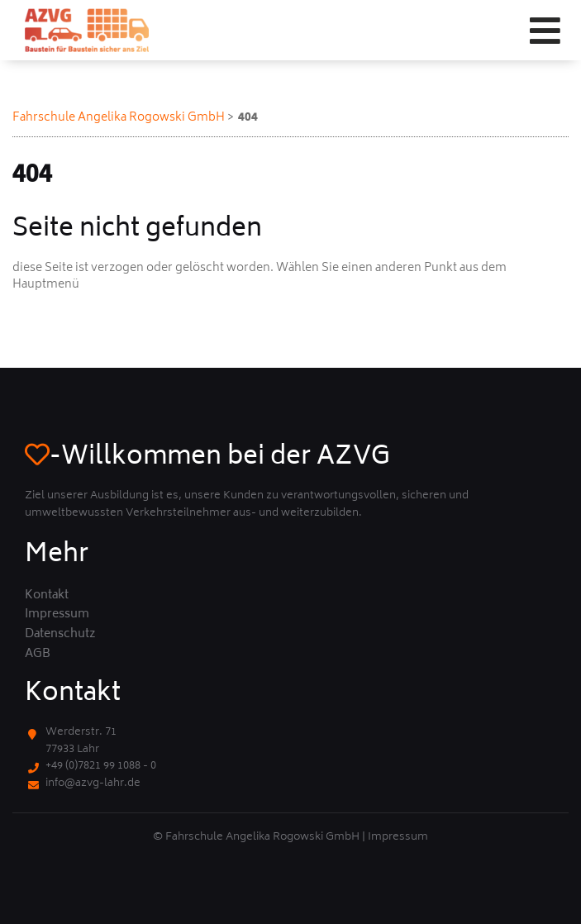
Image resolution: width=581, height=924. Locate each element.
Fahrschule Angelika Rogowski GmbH (119, 118)
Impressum (57, 615)
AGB (38, 655)
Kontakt (47, 596)
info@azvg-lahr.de (93, 784)
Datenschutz (60, 635)
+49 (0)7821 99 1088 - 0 (101, 767)
